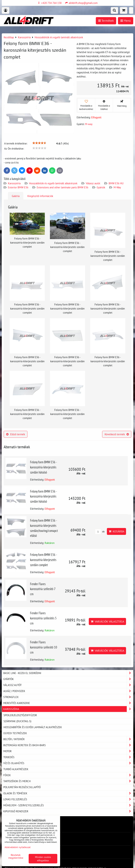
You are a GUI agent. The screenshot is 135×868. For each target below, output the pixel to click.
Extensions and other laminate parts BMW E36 (62, 187)
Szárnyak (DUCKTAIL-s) (17, 721)
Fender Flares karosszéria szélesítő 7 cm (43, 589)
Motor (68, 751)
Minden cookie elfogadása (43, 859)
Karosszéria (14, 183)
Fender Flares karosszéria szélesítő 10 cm (44, 647)
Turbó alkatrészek (16, 769)
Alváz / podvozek (68, 691)
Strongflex (68, 697)
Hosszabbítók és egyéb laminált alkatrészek (53, 183)
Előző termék (16, 434)
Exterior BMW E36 (18, 187)
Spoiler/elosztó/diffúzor (20, 715)
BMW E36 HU (116, 183)
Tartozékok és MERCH (68, 781)
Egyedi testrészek (15, 733)
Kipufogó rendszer (68, 811)
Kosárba (116, 531)
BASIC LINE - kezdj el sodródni (68, 673)
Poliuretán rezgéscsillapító (22, 787)
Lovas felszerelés (68, 799)
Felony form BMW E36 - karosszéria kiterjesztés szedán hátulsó (44, 467)
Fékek (68, 775)
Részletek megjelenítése (16, 856)
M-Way (117, 187)
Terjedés (68, 757)
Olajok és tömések (68, 793)
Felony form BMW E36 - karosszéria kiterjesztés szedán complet (44, 560)
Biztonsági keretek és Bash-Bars (68, 745)
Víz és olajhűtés (68, 763)
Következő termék (117, 434)
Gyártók (101, 187)
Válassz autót (93, 183)
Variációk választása (107, 621)
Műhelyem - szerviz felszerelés (68, 805)
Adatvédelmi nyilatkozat (18, 847)
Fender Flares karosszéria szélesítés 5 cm (43, 618)
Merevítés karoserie (68, 703)
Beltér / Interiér (68, 739)
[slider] (39, 143)
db (100, 532)
